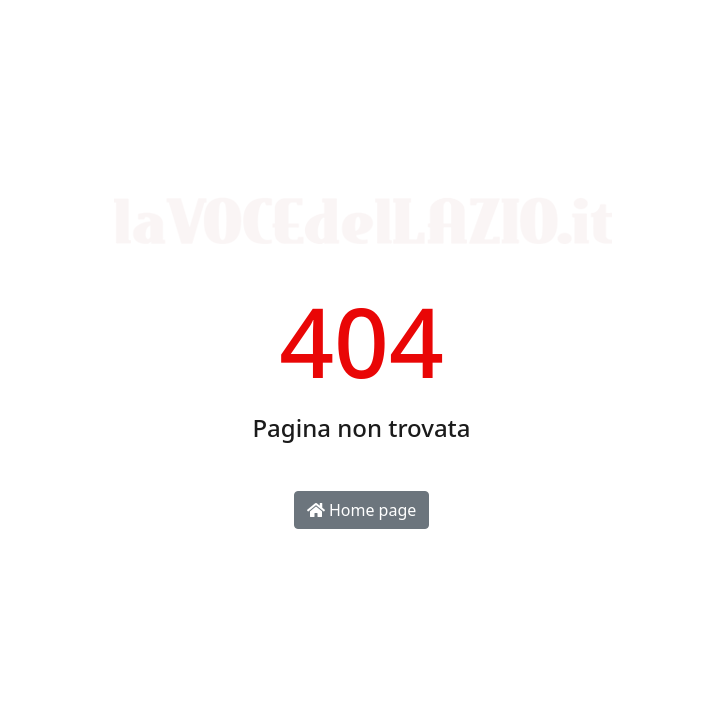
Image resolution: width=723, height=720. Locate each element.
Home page (362, 510)
